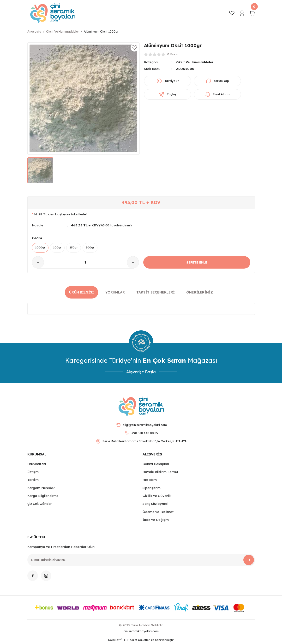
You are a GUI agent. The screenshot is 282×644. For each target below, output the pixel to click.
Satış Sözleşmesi (155, 504)
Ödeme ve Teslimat (158, 512)
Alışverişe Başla (141, 373)
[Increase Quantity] (133, 263)
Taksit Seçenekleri (156, 293)
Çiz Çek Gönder (39, 504)
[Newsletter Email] (141, 561)
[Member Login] (242, 13)
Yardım (33, 481)
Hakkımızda (37, 465)
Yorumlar (115, 293)
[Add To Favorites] (134, 48)
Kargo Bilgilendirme (43, 496)
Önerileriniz (200, 293)
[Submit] (249, 561)
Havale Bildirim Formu (160, 472)
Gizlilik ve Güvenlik (157, 496)
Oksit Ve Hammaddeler (196, 62)
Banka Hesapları (156, 465)
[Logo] (53, 13)
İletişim (33, 472)
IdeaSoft (115, 641)
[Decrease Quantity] (38, 263)
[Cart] (252, 13)
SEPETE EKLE (197, 263)
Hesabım (150, 481)
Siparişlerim (152, 489)
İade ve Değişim (156, 520)
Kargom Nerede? (41, 489)
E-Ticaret (131, 641)
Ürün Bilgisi (81, 293)
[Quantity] (85, 263)
